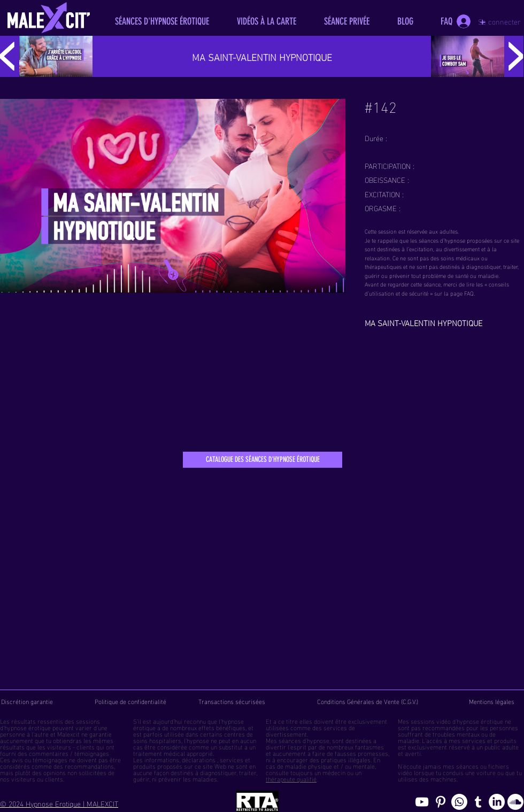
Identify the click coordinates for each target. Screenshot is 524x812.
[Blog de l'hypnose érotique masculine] (478, 802)
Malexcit (68, 733)
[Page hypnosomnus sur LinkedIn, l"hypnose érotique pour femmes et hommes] (497, 802)
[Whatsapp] (459, 802)
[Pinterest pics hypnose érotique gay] (441, 802)
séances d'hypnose (304, 740)
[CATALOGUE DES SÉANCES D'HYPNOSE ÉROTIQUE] (263, 460)
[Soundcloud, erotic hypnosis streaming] (515, 802)
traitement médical (159, 753)
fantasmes (369, 746)
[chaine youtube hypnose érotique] (422, 802)
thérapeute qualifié (291, 778)
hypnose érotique (28, 727)
